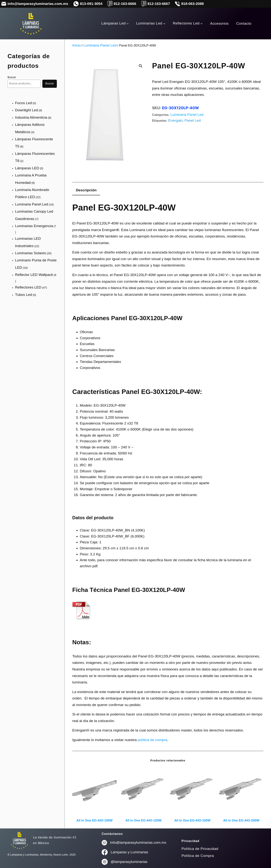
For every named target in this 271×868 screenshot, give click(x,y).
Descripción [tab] (86, 190)
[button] (141, 66)
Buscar (12, 77)
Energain (175, 120)
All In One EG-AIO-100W (94, 820)
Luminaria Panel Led (100, 45)
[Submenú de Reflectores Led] (202, 24)
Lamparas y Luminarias (129, 852)
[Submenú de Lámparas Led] (128, 24)
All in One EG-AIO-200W (241, 820)
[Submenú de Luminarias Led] (164, 24)
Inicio (77, 45)
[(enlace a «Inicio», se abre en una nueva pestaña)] (19, 840)
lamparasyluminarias (131, 862)
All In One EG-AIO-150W (192, 820)
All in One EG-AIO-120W (143, 820)
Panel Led (193, 120)
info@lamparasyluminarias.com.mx (138, 842)
